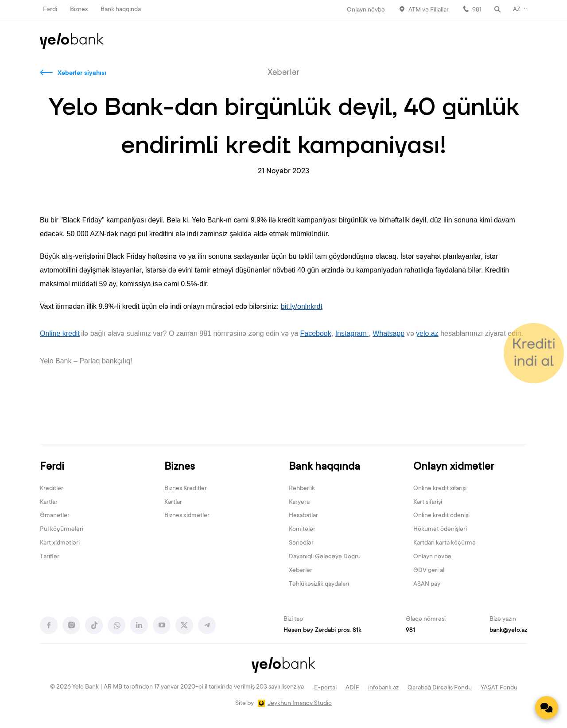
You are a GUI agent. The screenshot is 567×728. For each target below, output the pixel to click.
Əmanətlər (55, 516)
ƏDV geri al (429, 571)
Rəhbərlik (302, 489)
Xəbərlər (301, 571)
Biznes (79, 10)
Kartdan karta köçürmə (445, 543)
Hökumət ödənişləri (440, 529)
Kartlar (49, 502)
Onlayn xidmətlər (454, 467)
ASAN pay (427, 584)
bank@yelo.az (508, 631)
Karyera (299, 502)
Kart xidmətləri (60, 543)
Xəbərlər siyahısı (82, 74)
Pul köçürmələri (62, 529)
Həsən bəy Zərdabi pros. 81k (322, 631)
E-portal (325, 688)
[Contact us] (547, 708)
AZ (517, 10)
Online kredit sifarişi (440, 489)
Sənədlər (301, 543)
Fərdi (50, 10)
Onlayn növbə (366, 10)
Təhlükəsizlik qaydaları (319, 584)
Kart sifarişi (428, 502)
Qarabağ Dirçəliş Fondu (440, 688)
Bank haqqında (121, 10)
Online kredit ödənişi (441, 516)
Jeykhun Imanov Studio (300, 704)
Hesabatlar (303, 516)
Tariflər (50, 557)
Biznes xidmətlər (187, 516)
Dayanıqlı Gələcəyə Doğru (325, 557)
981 (477, 10)
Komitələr (302, 529)
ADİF (352, 688)
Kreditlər (52, 489)
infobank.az (383, 688)
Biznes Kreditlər (186, 489)
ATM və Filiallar (429, 10)
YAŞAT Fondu (499, 688)
